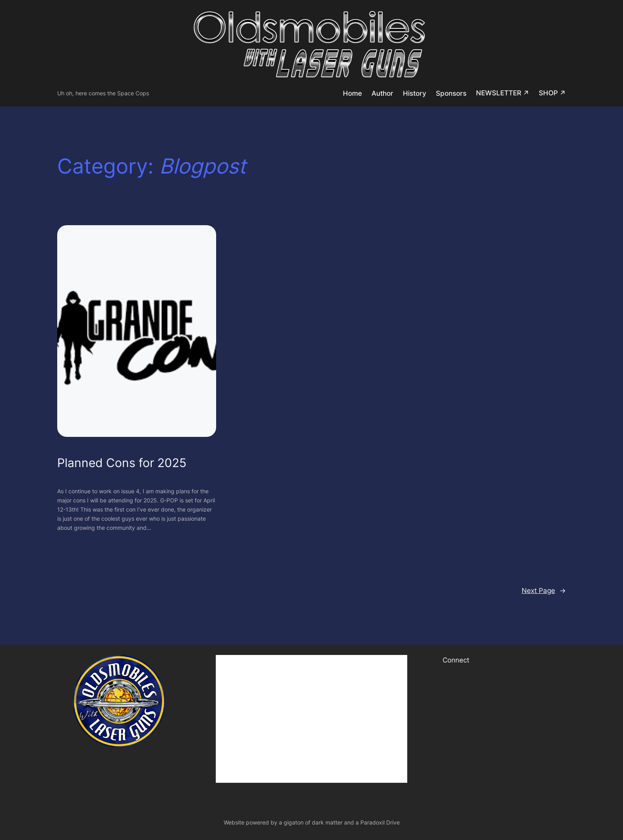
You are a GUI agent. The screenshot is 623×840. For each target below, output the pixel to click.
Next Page (544, 591)
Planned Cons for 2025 (122, 463)
